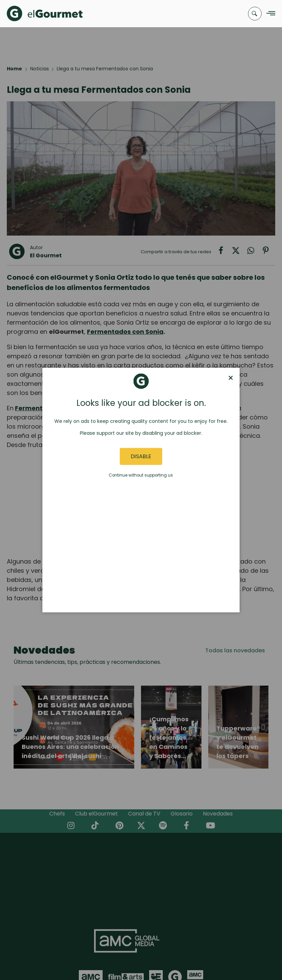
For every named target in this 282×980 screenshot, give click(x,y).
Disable (141, 456)
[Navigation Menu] (269, 14)
